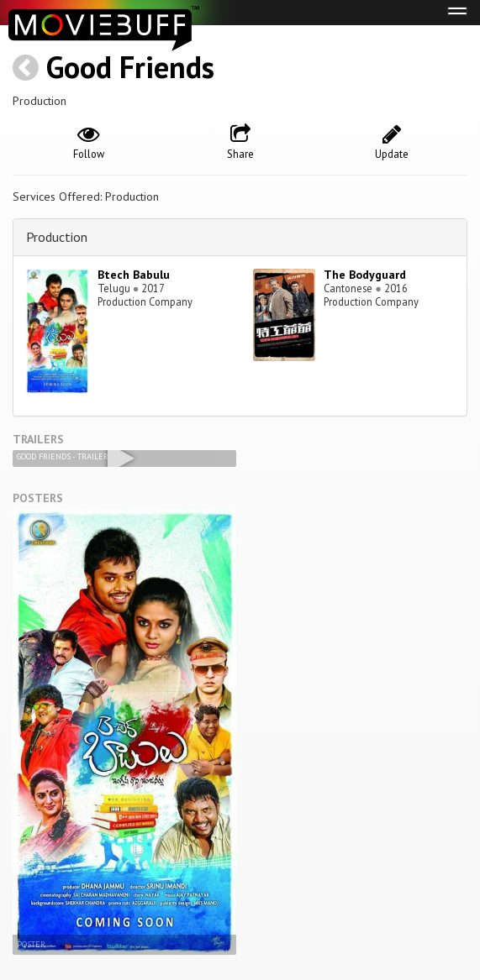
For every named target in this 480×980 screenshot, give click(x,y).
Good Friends (130, 67)
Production (57, 237)
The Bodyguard (365, 275)
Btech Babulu (134, 275)
